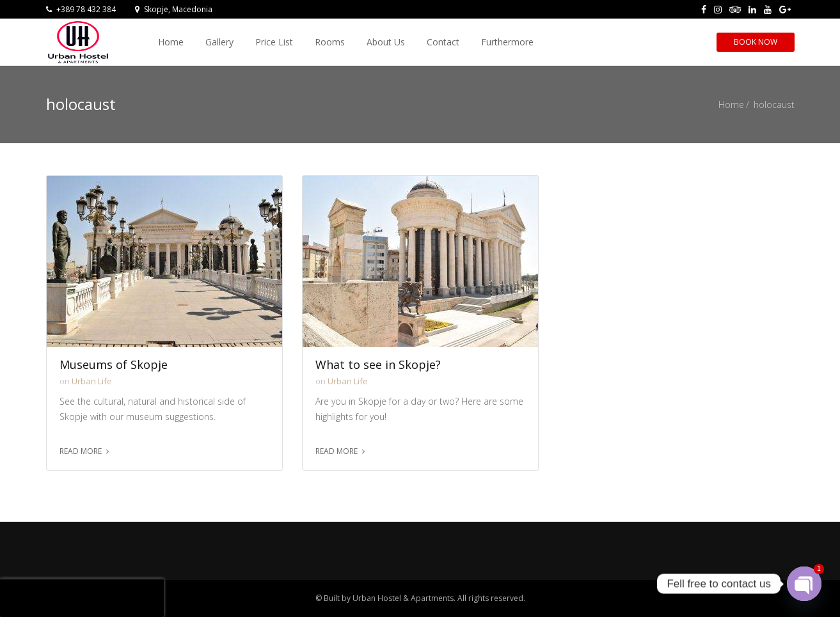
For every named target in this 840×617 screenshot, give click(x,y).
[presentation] (82, 598)
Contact (443, 42)
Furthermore (507, 42)
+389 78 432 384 (81, 9)
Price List (274, 42)
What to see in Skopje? (378, 365)
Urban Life (92, 381)
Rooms (330, 42)
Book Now (756, 42)
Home (171, 42)
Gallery (219, 42)
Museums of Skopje (114, 365)
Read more (81, 451)
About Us (386, 42)
